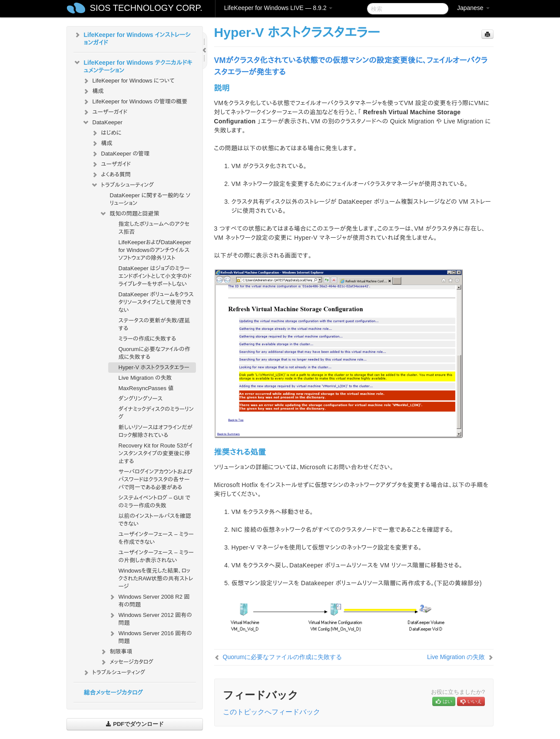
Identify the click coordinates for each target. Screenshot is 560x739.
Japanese (473, 8)
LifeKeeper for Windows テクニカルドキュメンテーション (133, 66)
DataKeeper (102, 123)
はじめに (106, 133)
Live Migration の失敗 (145, 378)
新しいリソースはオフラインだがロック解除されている (156, 431)
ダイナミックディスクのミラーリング (156, 413)
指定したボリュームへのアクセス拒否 (154, 228)
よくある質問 (111, 175)
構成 (93, 91)
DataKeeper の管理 (120, 154)
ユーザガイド (111, 164)
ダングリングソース (141, 399)
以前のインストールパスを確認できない (155, 520)
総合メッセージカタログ (113, 693)
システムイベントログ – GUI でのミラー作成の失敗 (155, 502)
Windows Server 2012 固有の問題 (150, 618)
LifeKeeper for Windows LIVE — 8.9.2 (278, 8)
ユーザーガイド (105, 112)
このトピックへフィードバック (272, 712)
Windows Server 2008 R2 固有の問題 (149, 600)
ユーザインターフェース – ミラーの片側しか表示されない (156, 556)
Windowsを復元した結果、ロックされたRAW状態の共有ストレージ (156, 578)
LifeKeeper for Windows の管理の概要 (135, 102)
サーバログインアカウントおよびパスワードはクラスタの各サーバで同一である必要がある (156, 479)
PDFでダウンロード (135, 724)
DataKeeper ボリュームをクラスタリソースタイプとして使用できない (156, 302)
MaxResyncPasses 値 (146, 388)
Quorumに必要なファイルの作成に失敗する (154, 353)
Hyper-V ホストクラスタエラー (154, 367)
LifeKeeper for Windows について (128, 81)
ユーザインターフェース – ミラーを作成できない (156, 538)
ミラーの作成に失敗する (147, 339)
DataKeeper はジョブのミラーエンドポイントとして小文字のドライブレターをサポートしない (155, 276)
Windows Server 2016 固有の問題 (150, 636)
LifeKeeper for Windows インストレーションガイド (132, 38)
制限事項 (116, 652)
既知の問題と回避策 (129, 214)
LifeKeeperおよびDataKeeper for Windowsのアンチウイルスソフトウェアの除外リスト (155, 250)
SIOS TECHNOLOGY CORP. (146, 8)
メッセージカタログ (126, 662)
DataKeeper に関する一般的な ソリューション (150, 199)
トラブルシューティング (123, 185)
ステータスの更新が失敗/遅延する (154, 324)
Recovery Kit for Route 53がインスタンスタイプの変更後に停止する (156, 453)
